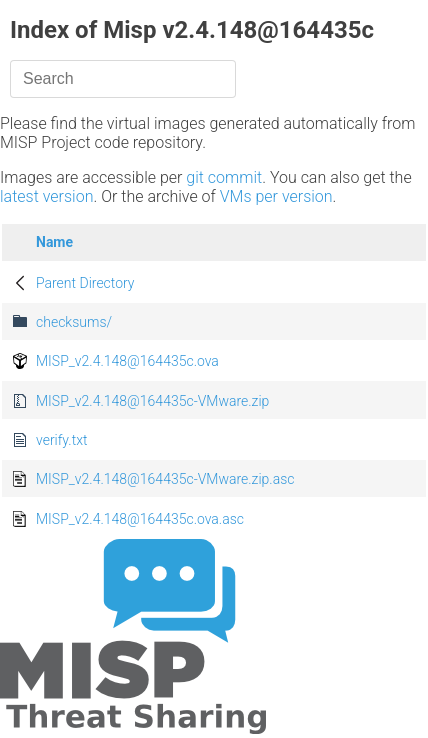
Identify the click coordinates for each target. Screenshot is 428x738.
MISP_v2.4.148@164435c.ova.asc (140, 519)
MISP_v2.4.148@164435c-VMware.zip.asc (165, 479)
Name (54, 242)
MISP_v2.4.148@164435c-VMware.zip (152, 401)
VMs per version (276, 196)
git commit (224, 177)
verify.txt (61, 440)
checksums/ (74, 322)
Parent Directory (85, 283)
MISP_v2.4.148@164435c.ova (127, 361)
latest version (46, 196)
